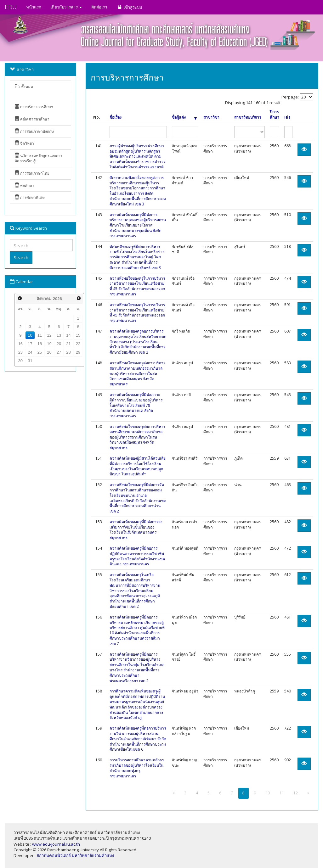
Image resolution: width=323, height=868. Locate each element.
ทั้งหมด (24, 87)
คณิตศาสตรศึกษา (32, 119)
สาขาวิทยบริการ (248, 117)
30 (20, 361)
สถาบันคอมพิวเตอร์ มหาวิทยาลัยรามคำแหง (75, 855)
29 (78, 352)
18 (40, 344)
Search (21, 257)
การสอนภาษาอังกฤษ (34, 131)
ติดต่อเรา (99, 7)
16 (20, 344)
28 (68, 352)
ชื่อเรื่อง (116, 117)
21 (68, 344)
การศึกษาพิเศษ (30, 197)
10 (30, 335)
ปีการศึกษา (275, 115)
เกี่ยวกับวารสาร (66, 7)
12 (49, 335)
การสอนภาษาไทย (32, 173)
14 (68, 335)
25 (40, 352)
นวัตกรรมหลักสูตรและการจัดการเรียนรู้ (39, 158)
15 (78, 335)
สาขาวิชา (211, 117)
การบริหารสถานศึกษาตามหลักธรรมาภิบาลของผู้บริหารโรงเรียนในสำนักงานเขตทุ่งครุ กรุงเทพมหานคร (137, 768)
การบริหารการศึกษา (34, 107)
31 (30, 361)
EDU (11, 7)
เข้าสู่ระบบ (129, 7)
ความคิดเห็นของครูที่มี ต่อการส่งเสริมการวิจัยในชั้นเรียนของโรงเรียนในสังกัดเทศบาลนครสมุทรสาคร (136, 530)
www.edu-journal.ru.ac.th (56, 844)
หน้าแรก (34, 7)
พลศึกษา (25, 185)
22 (78, 344)
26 (49, 352)
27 (59, 352)
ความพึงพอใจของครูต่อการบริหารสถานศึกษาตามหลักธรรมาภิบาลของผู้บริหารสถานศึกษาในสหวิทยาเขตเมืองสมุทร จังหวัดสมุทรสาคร (137, 373)
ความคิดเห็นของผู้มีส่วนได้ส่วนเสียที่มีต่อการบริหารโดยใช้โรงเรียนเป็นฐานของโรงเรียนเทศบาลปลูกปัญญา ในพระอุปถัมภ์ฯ (138, 466)
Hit (287, 117)
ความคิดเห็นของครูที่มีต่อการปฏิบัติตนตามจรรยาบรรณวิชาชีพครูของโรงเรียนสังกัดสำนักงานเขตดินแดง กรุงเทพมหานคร (137, 556)
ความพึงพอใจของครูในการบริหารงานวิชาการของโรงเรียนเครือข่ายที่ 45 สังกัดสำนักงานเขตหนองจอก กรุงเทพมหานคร (137, 286)
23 (20, 352)
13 (59, 335)
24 (30, 352)
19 (49, 344)
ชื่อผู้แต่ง (184, 117)
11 (40, 335)
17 (30, 344)
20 (59, 344)
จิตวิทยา (24, 143)
